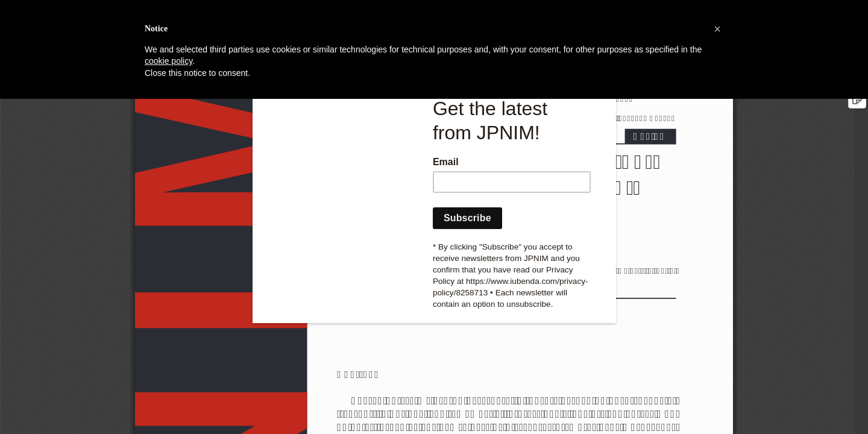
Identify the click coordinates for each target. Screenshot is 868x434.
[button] (717, 29)
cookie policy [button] (168, 61)
